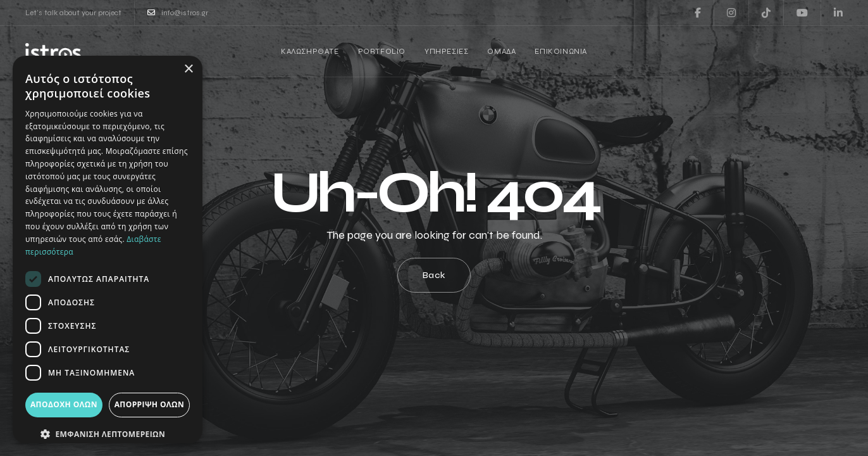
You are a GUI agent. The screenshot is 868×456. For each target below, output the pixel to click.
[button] (108, 434)
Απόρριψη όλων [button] (149, 404)
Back (434, 275)
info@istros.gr (178, 13)
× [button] (188, 69)
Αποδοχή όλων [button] (64, 404)
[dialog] (108, 250)
